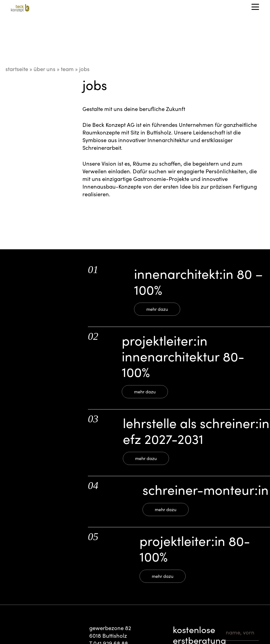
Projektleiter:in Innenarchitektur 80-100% (183, 356)
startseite (17, 69)
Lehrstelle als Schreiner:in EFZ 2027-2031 (196, 431)
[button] (255, 7)
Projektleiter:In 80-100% (195, 548)
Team (67, 69)
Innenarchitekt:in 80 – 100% (199, 281)
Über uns (44, 69)
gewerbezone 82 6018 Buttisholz (110, 632)
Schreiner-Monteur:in (206, 489)
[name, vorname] (240, 632)
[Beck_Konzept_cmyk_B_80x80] (20, 9)
